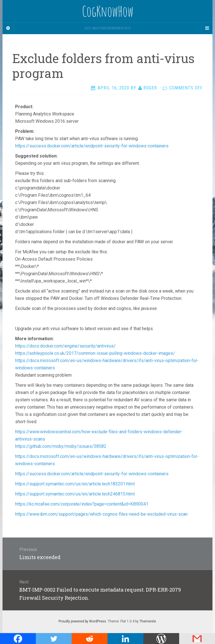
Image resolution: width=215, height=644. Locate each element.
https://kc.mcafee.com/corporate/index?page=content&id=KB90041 (82, 504)
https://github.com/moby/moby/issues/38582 (61, 446)
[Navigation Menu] (207, 28)
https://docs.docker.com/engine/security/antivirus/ (65, 346)
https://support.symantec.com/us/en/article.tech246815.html (75, 494)
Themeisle (148, 621)
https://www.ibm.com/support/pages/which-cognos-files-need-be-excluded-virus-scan (101, 514)
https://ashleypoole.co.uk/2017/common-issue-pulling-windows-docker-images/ (95, 353)
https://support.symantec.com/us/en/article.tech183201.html (75, 484)
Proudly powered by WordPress (82, 621)
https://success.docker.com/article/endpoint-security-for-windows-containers (92, 146)
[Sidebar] (8, 28)
